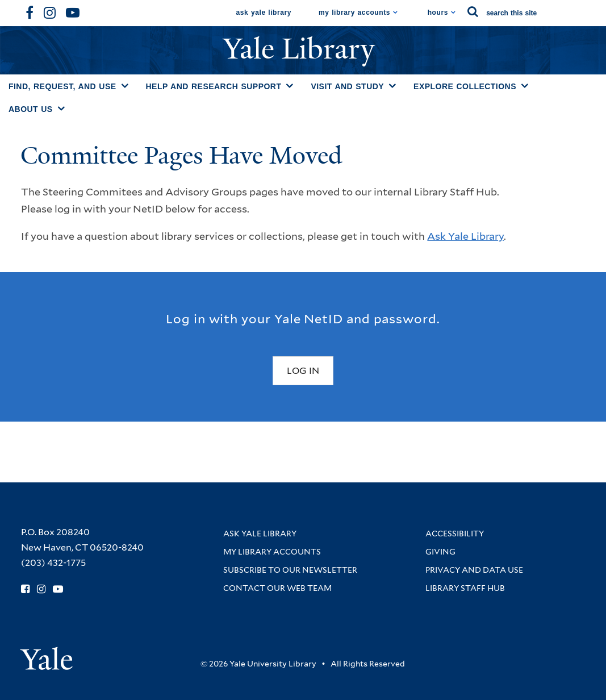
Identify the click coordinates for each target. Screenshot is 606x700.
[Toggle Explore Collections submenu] (525, 86)
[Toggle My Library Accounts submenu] (396, 13)
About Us (31, 109)
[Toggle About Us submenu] (61, 109)
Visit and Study (347, 86)
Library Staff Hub (465, 588)
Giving (440, 552)
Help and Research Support (214, 86)
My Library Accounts (354, 13)
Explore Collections (465, 86)
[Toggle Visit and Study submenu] (392, 86)
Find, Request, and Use (62, 86)
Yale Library (303, 49)
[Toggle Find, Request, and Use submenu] (125, 86)
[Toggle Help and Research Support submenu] (290, 86)
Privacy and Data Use (474, 570)
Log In (303, 371)
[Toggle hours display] (454, 13)
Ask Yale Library (264, 13)
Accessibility (455, 534)
